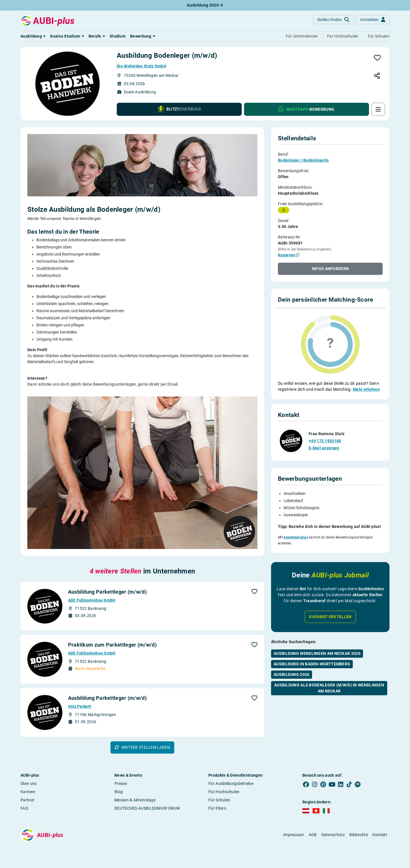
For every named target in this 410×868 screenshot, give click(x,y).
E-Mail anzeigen (324, 436)
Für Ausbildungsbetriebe (231, 783)
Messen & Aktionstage (135, 800)
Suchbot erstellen (330, 602)
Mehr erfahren (366, 389)
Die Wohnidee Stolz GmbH (142, 66)
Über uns (29, 783)
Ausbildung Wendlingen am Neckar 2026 (317, 639)
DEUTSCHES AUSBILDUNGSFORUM (147, 808)
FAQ (24, 808)
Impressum (294, 835)
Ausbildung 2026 (205, 5)
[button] (33, 36)
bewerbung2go (296, 525)
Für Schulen (219, 800)
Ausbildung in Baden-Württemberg (312, 650)
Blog (119, 792)
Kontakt (380, 835)
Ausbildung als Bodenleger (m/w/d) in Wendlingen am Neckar (329, 674)
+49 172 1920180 (325, 429)
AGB (313, 835)
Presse (121, 783)
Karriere (28, 792)
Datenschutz (333, 835)
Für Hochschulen (224, 792)
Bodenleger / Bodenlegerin (303, 160)
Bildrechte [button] (359, 835)
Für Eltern (217, 808)
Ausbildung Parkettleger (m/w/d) (107, 592)
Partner (27, 800)
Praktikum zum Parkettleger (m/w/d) (112, 645)
